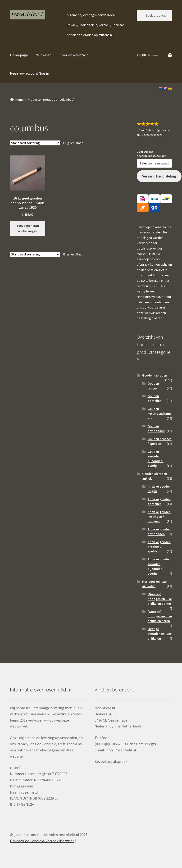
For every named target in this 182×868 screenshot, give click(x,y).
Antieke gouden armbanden (159, 532)
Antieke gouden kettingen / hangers (159, 517)
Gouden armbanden (156, 428)
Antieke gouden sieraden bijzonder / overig (159, 566)
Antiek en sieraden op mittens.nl (90, 35)
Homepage (19, 55)
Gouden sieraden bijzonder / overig (156, 459)
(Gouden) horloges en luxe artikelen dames (160, 599)
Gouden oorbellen (155, 398)
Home (20, 100)
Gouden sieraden (155, 375)
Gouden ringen (153, 386)
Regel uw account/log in (30, 73)
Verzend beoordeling (159, 176)
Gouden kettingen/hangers (159, 414)
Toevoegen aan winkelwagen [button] (28, 228)
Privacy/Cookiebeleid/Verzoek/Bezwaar (95, 25)
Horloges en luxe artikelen (154, 584)
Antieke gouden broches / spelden (159, 547)
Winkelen (44, 55)
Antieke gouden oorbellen (159, 501)
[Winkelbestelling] (35, 143)
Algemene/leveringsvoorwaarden (91, 15)
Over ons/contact (74, 55)
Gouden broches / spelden (160, 441)
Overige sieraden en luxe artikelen (160, 634)
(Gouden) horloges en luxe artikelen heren (160, 616)
